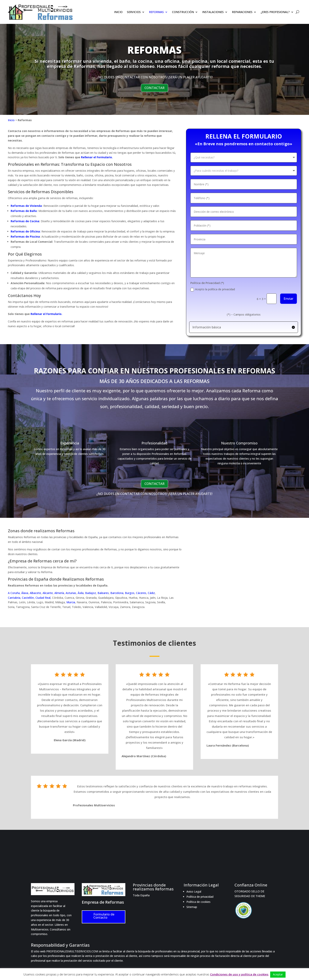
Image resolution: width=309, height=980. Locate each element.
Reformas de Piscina (25, 237)
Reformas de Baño (24, 211)
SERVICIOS (134, 12)
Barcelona (117, 593)
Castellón (28, 598)
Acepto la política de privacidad (213, 289)
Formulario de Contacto (104, 916)
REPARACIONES (242, 12)
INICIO (118, 12)
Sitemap (192, 907)
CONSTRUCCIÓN (183, 12)
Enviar (289, 298)
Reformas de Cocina (25, 221)
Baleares (103, 593)
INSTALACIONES (213, 12)
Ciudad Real (43, 598)
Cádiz (151, 593)
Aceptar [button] (278, 974)
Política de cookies (198, 902)
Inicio (11, 120)
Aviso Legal (194, 891)
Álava (25, 593)
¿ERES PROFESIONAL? (275, 12)
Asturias (71, 593)
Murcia (71, 602)
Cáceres (141, 593)
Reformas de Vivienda (26, 206)
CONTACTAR (154, 88)
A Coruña (14, 593)
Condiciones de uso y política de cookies (239, 974)
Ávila (81, 593)
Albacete (35, 593)
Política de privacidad (200, 897)
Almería (59, 593)
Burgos (130, 593)
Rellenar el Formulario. (97, 157)
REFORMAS (156, 12)
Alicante (48, 593)
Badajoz (91, 593)
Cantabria (14, 598)
